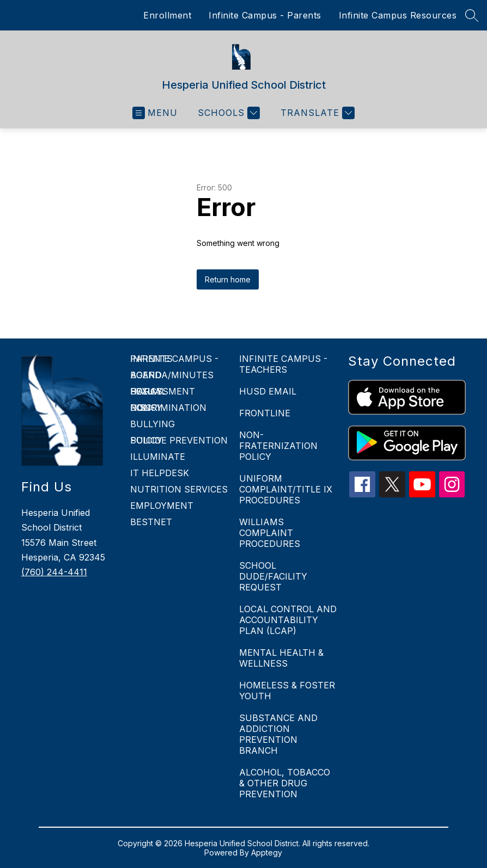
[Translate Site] (316, 113)
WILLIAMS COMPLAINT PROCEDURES (270, 533)
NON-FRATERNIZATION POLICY (278, 446)
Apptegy (267, 852)
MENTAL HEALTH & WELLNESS (281, 658)
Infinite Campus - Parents (265, 15)
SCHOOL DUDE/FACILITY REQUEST (273, 576)
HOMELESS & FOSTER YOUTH (287, 691)
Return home (228, 279)
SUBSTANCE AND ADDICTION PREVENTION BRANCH (278, 734)
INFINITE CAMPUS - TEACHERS (283, 364)
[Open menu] (155, 113)
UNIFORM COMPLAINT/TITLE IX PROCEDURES (286, 489)
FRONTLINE (265, 413)
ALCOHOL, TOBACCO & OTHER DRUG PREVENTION (285, 783)
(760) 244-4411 (54, 572)
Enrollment (167, 15)
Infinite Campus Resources (398, 15)
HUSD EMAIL (268, 391)
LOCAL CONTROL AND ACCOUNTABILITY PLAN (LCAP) (288, 620)
